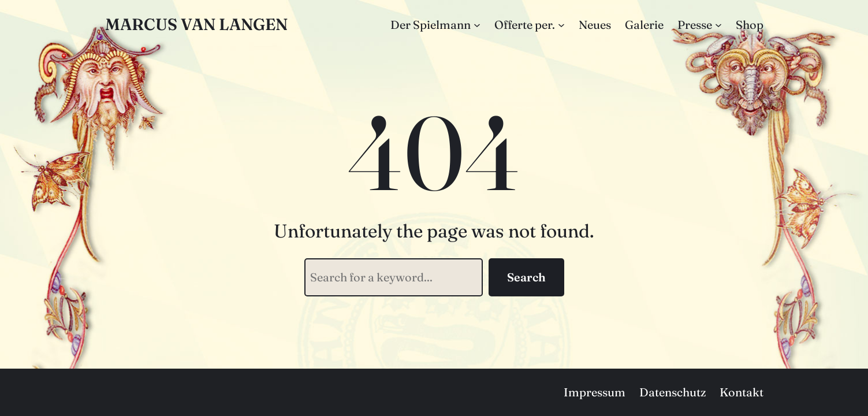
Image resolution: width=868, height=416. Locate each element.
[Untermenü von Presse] (718, 25)
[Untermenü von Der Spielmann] (477, 25)
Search (526, 277)
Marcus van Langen (196, 24)
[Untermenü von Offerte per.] (561, 25)
